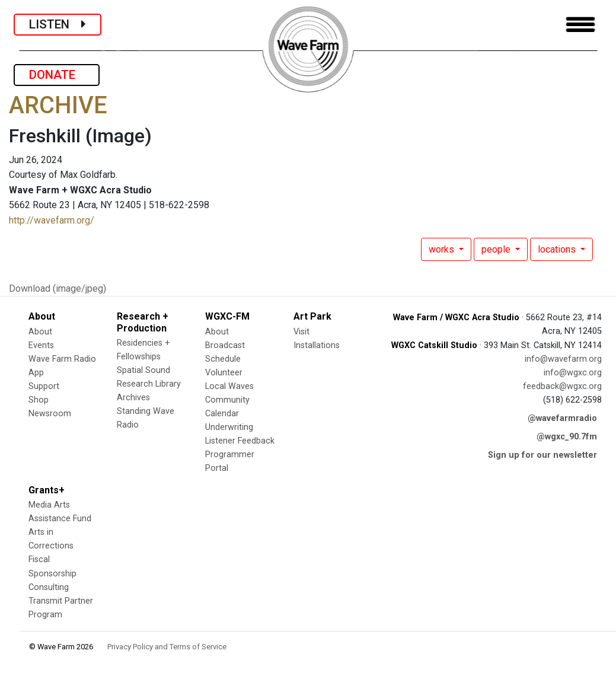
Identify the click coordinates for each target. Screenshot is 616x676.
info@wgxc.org (573, 373)
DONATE (57, 75)
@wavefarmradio (562, 418)
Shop (39, 400)
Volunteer (224, 373)
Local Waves (229, 386)
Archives (133, 398)
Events (41, 345)
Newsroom (50, 414)
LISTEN (58, 24)
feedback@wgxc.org (562, 386)
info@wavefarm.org (563, 359)
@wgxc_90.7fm (567, 437)
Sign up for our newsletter (542, 455)
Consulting (49, 587)
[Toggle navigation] (580, 25)
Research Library (149, 384)
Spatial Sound (143, 370)
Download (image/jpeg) (58, 288)
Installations (317, 345)
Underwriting (229, 427)
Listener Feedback (240, 441)
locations (558, 249)
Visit (301, 332)
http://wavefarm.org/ (52, 220)
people (497, 249)
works (443, 249)
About (40, 332)
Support (44, 386)
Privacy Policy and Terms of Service (167, 647)
